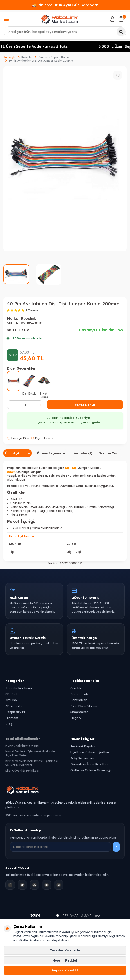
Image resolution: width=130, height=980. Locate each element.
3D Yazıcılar (14, 706)
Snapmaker (79, 712)
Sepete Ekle (85, 404)
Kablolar (27, 57)
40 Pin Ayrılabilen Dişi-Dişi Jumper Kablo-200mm (41, 61)
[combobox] (65, 32)
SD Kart (11, 694)
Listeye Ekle (18, 438)
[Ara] (121, 32)
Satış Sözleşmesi (82, 758)
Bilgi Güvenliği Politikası (22, 771)
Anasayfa (10, 57)
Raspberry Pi (15, 712)
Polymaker (78, 700)
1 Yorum (32, 310)
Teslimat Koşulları (83, 746)
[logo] (59, 19)
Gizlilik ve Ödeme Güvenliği (91, 770)
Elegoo (76, 718)
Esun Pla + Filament (85, 706)
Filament (12, 718)
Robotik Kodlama (19, 688)
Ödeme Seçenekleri (52, 453)
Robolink (28, 318)
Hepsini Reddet (65, 960)
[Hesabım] (112, 19)
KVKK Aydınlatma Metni (22, 746)
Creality (76, 688)
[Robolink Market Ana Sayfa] (65, 790)
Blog (9, 724)
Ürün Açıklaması (18, 453)
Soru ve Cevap (110, 453)
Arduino (11, 700)
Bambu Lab (79, 694)
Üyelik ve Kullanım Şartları (90, 752)
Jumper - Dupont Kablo (54, 57)
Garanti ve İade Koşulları (89, 764)
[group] (65, 159)
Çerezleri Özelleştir (65, 950)
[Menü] (6, 20)
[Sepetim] (121, 19)
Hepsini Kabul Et (65, 970)
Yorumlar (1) (83, 453)
